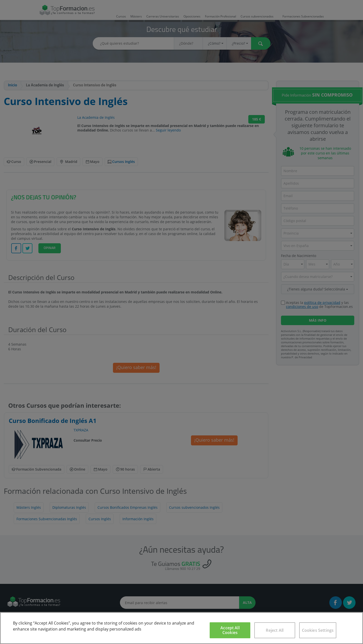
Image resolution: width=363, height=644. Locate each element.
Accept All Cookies (230, 630)
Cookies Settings (318, 630)
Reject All (275, 630)
